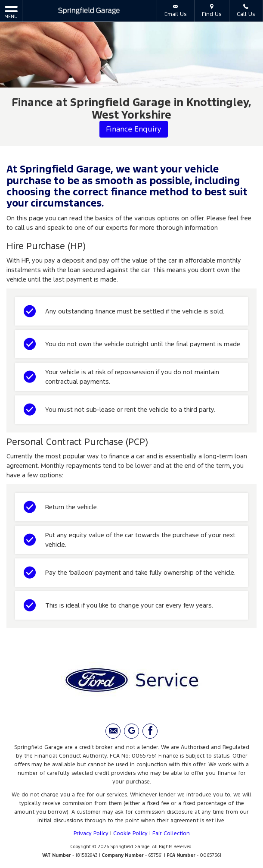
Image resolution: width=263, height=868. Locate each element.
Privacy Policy (91, 834)
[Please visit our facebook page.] (150, 731)
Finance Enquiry (134, 129)
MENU (11, 12)
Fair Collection (171, 834)
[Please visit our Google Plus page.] (131, 731)
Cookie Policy (130, 834)
